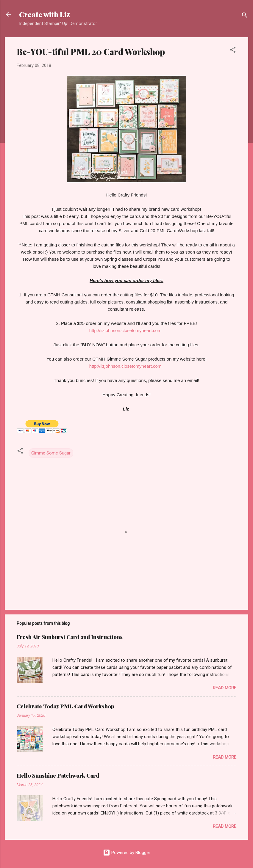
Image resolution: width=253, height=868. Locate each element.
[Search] (245, 16)
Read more (225, 688)
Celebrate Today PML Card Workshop (65, 706)
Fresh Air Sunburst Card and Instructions (70, 637)
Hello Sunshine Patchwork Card (58, 776)
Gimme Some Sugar (51, 453)
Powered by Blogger (127, 853)
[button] (233, 51)
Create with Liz (44, 14)
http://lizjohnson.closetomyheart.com (125, 330)
